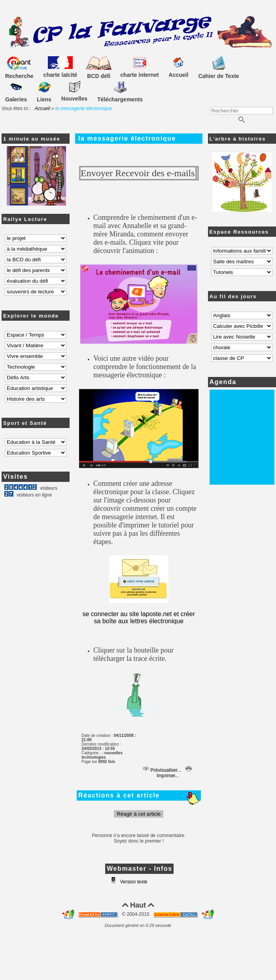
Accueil (43, 108)
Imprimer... (174, 773)
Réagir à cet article (139, 814)
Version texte (133, 882)
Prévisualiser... (162, 770)
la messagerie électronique (127, 138)
